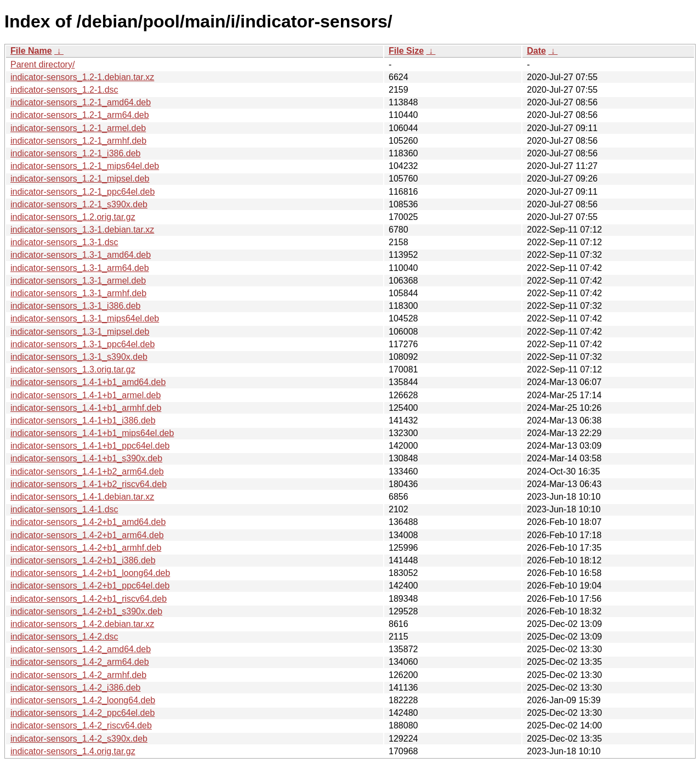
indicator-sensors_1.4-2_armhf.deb (78, 675)
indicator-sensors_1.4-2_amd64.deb (81, 649)
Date (536, 51)
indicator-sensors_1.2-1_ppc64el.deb (82, 192)
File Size (406, 51)
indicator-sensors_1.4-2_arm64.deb (80, 662)
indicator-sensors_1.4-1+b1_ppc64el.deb (90, 446)
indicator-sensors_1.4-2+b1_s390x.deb (86, 611)
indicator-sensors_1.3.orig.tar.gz (73, 369)
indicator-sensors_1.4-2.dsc (64, 637)
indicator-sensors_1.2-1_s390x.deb (79, 204)
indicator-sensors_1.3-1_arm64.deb (80, 268)
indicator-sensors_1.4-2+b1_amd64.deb (88, 522)
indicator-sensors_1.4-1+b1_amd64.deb (88, 382)
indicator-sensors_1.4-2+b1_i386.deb (83, 560)
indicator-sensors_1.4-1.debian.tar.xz (82, 497)
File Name (31, 51)
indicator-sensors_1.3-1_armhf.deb (78, 293)
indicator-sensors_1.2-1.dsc (64, 90)
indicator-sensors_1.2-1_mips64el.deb (85, 166)
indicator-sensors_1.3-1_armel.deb (78, 281)
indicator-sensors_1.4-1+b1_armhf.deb (86, 408)
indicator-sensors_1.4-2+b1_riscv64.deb (89, 599)
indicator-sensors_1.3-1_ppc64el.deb (82, 344)
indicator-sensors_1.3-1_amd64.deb (81, 255)
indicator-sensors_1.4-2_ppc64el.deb (82, 713)
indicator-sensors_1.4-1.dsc (64, 509)
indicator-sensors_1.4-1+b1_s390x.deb (86, 458)
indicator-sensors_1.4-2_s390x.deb (79, 739)
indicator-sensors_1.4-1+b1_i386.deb (83, 420)
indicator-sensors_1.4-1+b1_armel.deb (86, 395)
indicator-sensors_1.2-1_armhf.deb (78, 141)
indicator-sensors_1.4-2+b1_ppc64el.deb (90, 586)
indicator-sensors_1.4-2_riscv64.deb (81, 725)
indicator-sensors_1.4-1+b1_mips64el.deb (92, 433)
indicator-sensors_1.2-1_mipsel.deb (80, 179)
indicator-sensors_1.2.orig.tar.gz (73, 217)
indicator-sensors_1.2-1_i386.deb (75, 153)
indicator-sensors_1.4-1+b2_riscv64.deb (89, 484)
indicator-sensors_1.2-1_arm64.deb (80, 115)
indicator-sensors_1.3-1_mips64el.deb (85, 318)
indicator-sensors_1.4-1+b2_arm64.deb (87, 471)
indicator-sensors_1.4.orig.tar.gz (73, 751)
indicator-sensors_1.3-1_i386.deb (75, 306)
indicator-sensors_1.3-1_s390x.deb (79, 357)
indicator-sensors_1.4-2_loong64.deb (83, 700)
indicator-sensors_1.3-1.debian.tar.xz (82, 230)
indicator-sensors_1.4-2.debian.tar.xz (82, 624)
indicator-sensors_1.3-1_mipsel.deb (80, 332)
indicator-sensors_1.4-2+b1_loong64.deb (90, 573)
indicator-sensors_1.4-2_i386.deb (75, 688)
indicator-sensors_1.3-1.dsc (64, 242)
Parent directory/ (42, 64)
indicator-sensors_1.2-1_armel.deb (78, 128)
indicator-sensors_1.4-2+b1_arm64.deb (87, 535)
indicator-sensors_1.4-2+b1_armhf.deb (86, 548)
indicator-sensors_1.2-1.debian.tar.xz (82, 77)
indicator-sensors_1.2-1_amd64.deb (81, 102)
